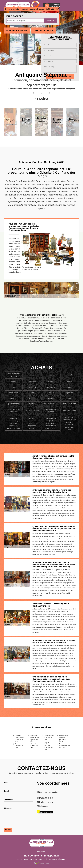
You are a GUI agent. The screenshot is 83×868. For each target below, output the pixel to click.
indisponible (46, 798)
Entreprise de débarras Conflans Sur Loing (63, 738)
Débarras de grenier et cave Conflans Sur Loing (34, 738)
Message (8, 808)
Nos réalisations (17, 31)
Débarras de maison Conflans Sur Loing (65, 746)
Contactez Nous (43, 31)
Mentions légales (57, 859)
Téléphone (9, 800)
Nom (6, 782)
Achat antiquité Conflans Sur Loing (49, 737)
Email (7, 791)
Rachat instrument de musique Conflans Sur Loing (49, 746)
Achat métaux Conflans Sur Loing (34, 746)
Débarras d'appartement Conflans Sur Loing (20, 738)
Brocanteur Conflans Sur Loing (19, 746)
